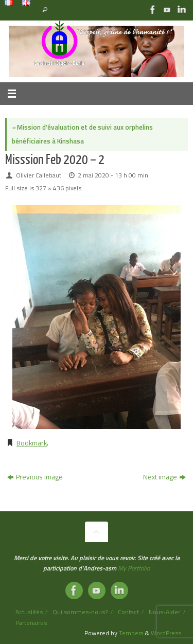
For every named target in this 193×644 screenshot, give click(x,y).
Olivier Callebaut (39, 175)
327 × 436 (50, 188)
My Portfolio (134, 568)
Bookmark (32, 443)
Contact (128, 612)
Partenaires (31, 623)
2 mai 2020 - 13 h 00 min (113, 175)
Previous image (35, 477)
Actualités (29, 612)
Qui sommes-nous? (80, 612)
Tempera (131, 633)
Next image (164, 477)
